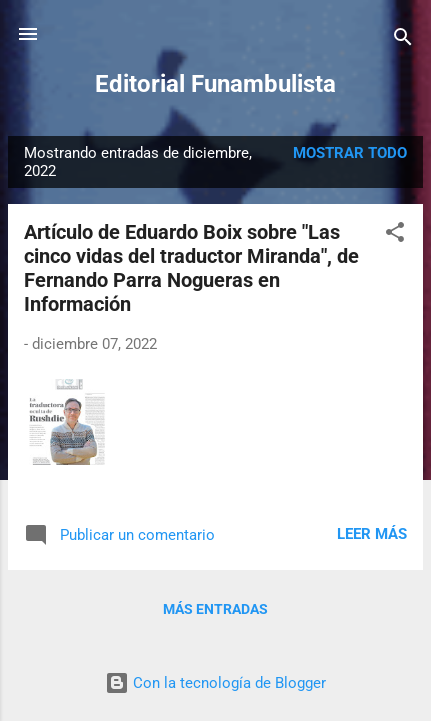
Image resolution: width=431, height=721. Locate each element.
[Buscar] (403, 40)
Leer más (372, 534)
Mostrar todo (350, 153)
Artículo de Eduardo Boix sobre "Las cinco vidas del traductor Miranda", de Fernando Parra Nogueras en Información (191, 268)
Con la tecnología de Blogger (215, 683)
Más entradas (215, 609)
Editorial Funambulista (215, 84)
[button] (395, 235)
